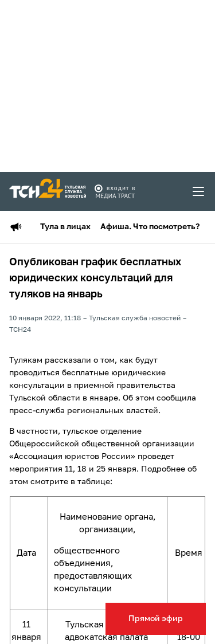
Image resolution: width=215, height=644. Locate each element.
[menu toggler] (199, 191)
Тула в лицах (65, 227)
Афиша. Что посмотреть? (150, 227)
